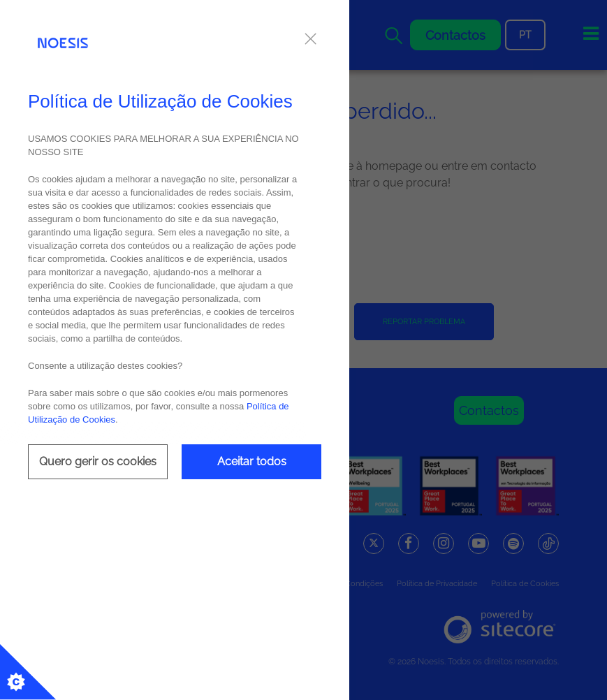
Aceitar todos (252, 461)
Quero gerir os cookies (98, 461)
